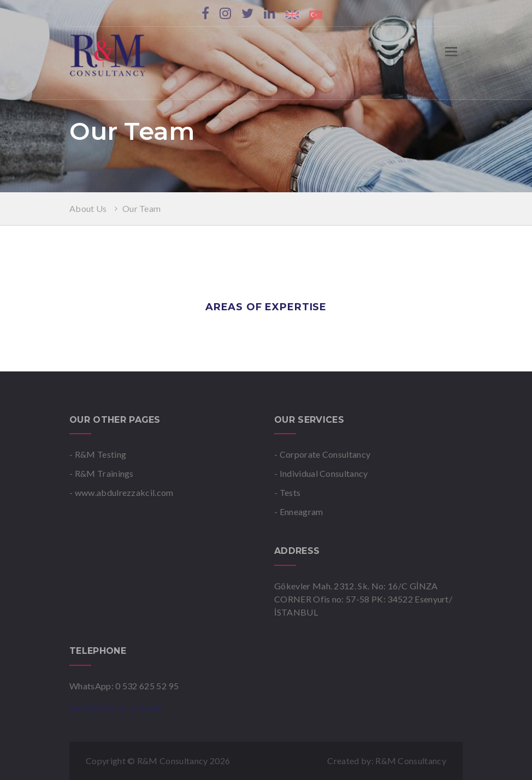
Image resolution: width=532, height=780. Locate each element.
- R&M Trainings (102, 473)
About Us (89, 208)
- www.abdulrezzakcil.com (122, 492)
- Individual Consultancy (321, 473)
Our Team (142, 208)
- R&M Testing (98, 454)
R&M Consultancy (411, 761)
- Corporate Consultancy (322, 454)
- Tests (287, 492)
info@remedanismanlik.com (116, 708)
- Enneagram (299, 512)
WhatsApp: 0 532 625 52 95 (124, 686)
